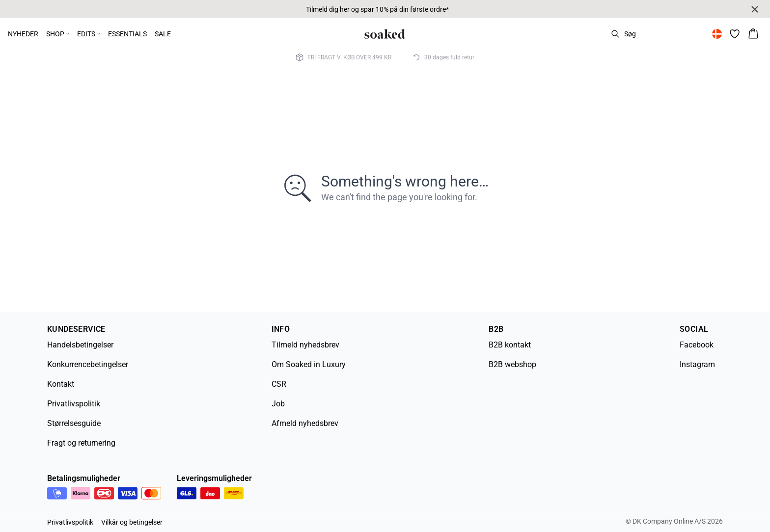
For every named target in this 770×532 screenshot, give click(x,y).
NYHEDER (23, 34)
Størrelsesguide (74, 423)
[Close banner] (755, 9)
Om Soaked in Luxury (309, 364)
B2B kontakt (510, 345)
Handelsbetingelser (80, 345)
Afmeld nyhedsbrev (305, 423)
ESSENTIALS (127, 34)
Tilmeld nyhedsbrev (305, 345)
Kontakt (61, 384)
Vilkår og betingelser (132, 522)
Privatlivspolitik (74, 404)
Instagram (697, 364)
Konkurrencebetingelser (88, 364)
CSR (279, 384)
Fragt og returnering (81, 443)
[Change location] (717, 34)
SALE (163, 34)
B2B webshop (512, 364)
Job (278, 404)
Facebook (697, 345)
